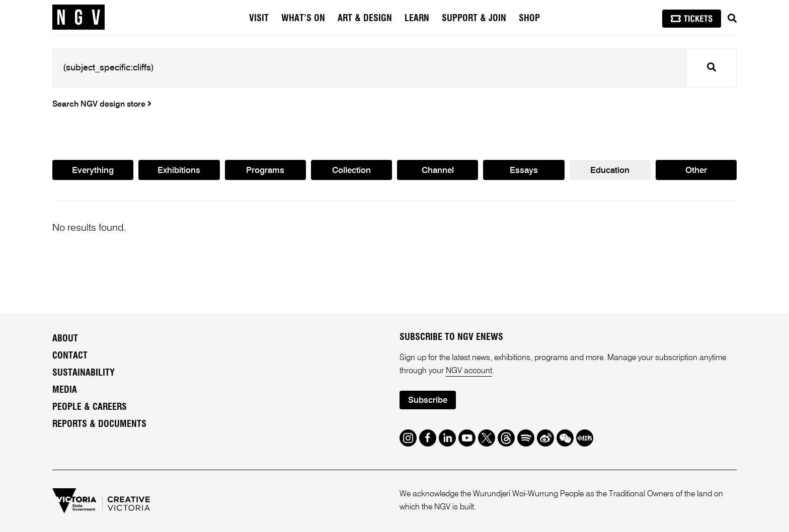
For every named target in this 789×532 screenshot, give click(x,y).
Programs (265, 171)
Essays (524, 171)
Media (65, 390)
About (65, 339)
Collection (351, 171)
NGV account (469, 371)
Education (610, 171)
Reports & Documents (99, 424)
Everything (93, 171)
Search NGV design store (102, 105)
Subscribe (428, 401)
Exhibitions (179, 171)
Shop (529, 19)
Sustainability (84, 373)
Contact (70, 356)
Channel (438, 171)
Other (696, 171)
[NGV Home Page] (78, 18)
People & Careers (90, 407)
